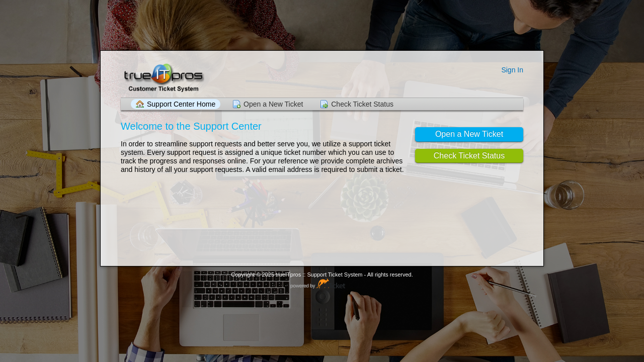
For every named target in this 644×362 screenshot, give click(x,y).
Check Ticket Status (362, 104)
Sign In (512, 70)
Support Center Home (181, 104)
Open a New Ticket (273, 104)
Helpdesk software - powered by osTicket (322, 284)
